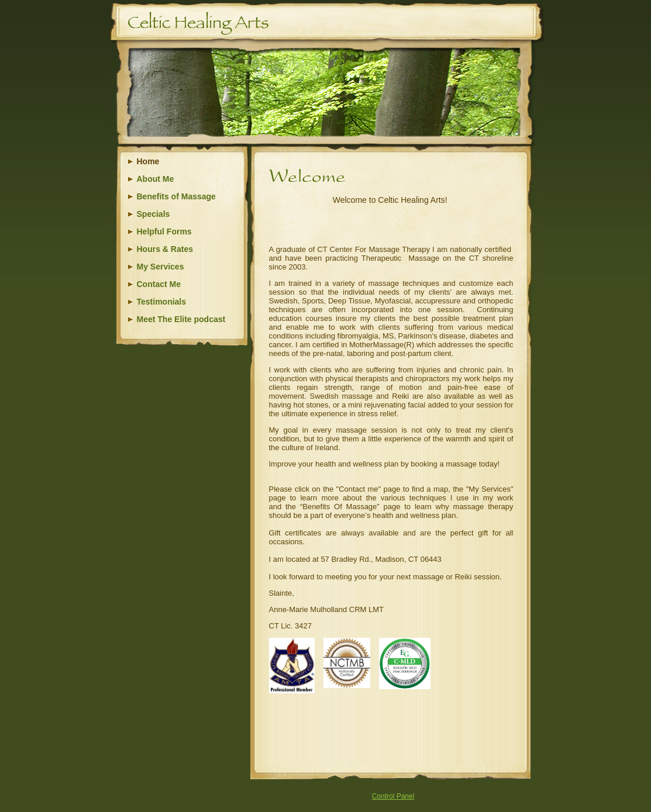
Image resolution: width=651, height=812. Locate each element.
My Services (161, 267)
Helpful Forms (164, 231)
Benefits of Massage (176, 196)
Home (148, 161)
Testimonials (162, 302)
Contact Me (159, 284)
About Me (156, 179)
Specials (154, 214)
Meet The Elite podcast (181, 319)
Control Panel (393, 796)
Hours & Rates (165, 249)
